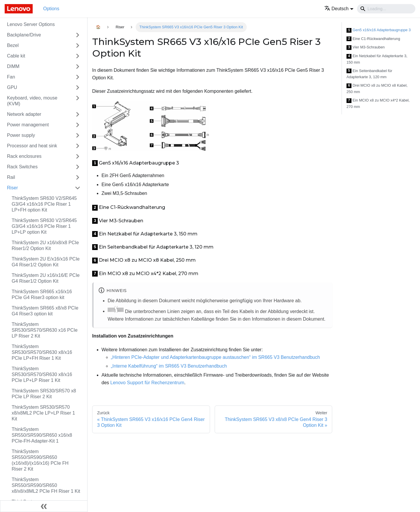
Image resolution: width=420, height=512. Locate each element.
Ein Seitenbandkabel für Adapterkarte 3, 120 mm (369, 74)
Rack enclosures (24, 156)
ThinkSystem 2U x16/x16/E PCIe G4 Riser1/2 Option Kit (46, 278)
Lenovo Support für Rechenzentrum (147, 383)
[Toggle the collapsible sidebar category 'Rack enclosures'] (78, 156)
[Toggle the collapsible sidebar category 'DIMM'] (78, 67)
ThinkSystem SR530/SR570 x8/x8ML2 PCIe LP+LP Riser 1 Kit (43, 413)
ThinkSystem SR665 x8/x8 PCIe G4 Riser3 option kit (45, 311)
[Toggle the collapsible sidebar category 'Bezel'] (78, 46)
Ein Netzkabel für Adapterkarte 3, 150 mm (377, 59)
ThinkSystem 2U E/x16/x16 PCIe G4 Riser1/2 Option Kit (46, 262)
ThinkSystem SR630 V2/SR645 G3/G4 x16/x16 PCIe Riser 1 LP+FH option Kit (44, 204)
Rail (11, 177)
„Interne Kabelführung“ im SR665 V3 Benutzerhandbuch (169, 366)
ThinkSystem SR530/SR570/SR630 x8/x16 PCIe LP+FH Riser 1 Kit (42, 352)
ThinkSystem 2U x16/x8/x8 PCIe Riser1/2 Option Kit (45, 245)
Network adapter (24, 114)
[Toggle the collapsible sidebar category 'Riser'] (78, 188)
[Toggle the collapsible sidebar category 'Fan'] (78, 77)
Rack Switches (22, 167)
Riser (12, 188)
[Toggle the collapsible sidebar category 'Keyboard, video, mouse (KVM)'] (78, 101)
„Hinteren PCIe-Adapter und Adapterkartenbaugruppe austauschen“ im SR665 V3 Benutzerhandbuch (215, 357)
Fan (11, 77)
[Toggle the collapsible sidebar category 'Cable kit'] (78, 56)
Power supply (21, 135)
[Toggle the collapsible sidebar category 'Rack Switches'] (78, 167)
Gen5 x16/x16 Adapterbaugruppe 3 (379, 30)
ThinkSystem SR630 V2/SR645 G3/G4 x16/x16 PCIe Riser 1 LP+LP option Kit (44, 226)
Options (51, 9)
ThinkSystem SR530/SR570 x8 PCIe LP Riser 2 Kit (44, 394)
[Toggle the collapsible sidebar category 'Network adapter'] (78, 114)
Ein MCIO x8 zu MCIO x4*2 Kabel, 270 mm (378, 103)
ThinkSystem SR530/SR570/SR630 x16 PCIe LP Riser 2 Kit (45, 330)
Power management (28, 125)
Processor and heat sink (32, 146)
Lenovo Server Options (31, 24)
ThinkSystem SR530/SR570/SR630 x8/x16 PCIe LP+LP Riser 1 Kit (42, 374)
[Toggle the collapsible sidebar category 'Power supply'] (78, 135)
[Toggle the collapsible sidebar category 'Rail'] (78, 177)
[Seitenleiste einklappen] (44, 506)
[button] (339, 9)
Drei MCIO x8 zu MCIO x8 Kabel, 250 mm (377, 89)
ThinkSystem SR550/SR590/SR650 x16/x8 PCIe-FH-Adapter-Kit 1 (42, 435)
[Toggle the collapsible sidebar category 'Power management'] (78, 125)
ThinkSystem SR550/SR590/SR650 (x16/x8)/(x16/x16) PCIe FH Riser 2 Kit (40, 460)
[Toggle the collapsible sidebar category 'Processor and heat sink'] (78, 146)
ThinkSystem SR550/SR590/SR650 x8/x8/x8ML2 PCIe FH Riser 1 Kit (46, 485)
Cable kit (16, 56)
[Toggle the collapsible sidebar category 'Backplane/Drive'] (78, 35)
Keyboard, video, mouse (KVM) (32, 101)
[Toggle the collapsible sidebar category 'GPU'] (78, 88)
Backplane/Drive (24, 35)
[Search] (386, 9)
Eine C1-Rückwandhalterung (373, 39)
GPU (12, 87)
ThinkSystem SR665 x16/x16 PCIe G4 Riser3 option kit (42, 295)
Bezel (13, 45)
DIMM (13, 66)
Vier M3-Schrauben (366, 47)
